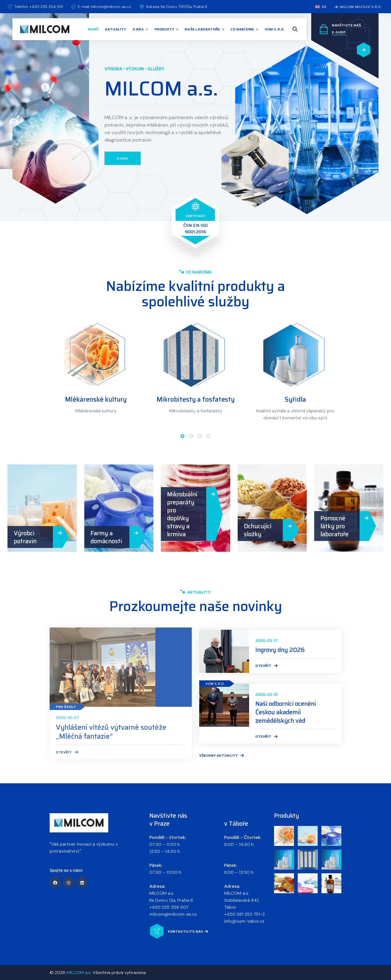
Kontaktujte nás (188, 932)
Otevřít (266, 666)
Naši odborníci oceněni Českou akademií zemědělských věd (286, 712)
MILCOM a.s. (79, 973)
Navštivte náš (347, 25)
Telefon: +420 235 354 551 (39, 7)
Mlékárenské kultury (96, 399)
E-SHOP (339, 32)
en (321, 7)
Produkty (164, 29)
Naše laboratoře (202, 29)
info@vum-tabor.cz (244, 921)
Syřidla (295, 399)
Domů (93, 29)
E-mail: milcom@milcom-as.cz (104, 7)
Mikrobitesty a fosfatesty (196, 399)
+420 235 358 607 (169, 907)
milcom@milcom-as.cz (173, 914)
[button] (182, 436)
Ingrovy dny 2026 (280, 650)
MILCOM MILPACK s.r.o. (358, 7)
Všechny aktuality (222, 756)
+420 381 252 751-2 (244, 914)
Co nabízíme (242, 29)
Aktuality (115, 29)
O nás (138, 29)
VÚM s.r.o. (275, 29)
